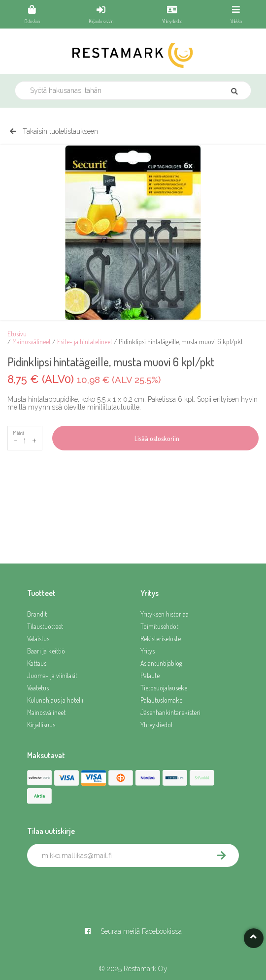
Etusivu (17, 334)
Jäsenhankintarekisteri (170, 712)
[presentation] (102, 889)
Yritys (148, 651)
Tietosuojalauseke (164, 688)
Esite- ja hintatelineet (85, 342)
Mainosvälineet (32, 342)
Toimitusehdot (159, 626)
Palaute (150, 675)
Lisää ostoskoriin (155, 438)
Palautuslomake (161, 700)
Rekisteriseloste (161, 638)
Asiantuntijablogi (162, 663)
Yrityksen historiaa (165, 614)
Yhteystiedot (157, 725)
